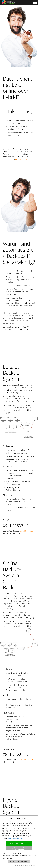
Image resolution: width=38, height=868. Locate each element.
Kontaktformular (22, 159)
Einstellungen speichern (19, 861)
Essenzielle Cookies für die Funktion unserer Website (19, 856)
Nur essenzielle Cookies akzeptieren (19, 848)
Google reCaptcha (19, 859)
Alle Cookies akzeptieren (19, 844)
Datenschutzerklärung (15, 838)
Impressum (18, 865)
